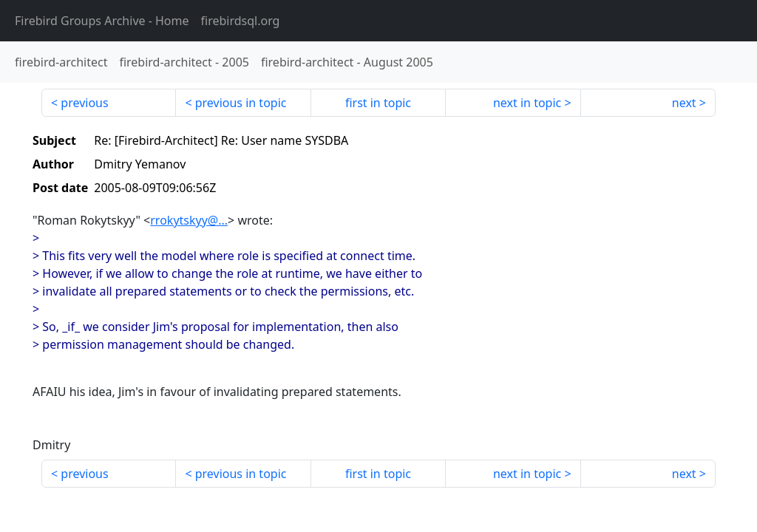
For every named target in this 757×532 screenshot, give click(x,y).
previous (84, 103)
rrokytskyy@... (189, 220)
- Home (102, 21)
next (684, 103)
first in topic (378, 103)
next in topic (527, 103)
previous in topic (241, 103)
